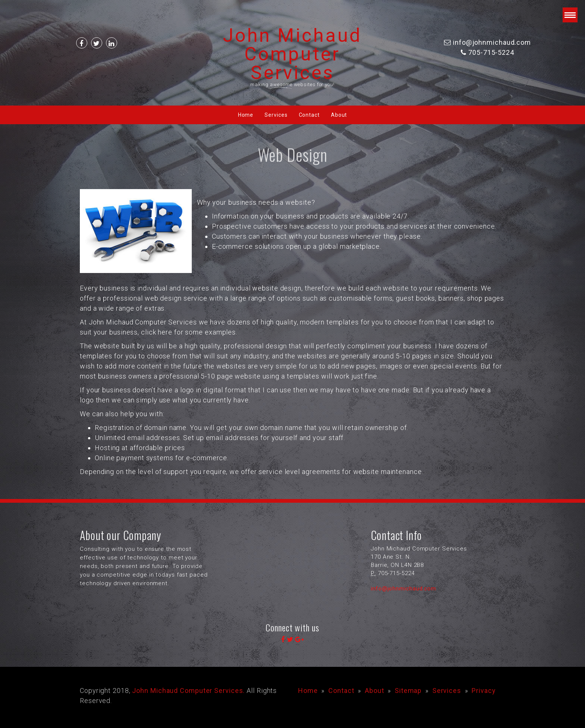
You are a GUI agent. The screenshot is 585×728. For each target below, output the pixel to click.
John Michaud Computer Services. (188, 691)
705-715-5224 (491, 52)
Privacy (484, 691)
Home (246, 115)
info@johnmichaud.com (492, 42)
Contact (309, 115)
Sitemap (408, 691)
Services (276, 115)
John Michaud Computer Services (292, 54)
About (339, 115)
